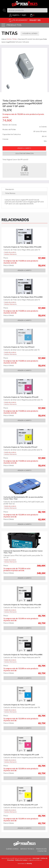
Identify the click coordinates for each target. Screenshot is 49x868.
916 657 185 (35, 20)
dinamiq (29, 864)
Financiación (41, 849)
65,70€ (42, 616)
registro (14, 15)
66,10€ (42, 512)
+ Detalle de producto (10, 252)
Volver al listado (30, 34)
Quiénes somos (12, 849)
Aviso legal (36, 858)
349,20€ (41, 573)
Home (9, 39)
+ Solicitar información (10, 254)
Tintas (14, 39)
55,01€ (42, 265)
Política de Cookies (21, 860)
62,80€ (42, 519)
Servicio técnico (27, 849)
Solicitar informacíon (24, 154)
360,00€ (41, 566)
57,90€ (42, 258)
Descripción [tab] (10, 189)
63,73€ (42, 623)
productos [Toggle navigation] (11, 25)
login (24, 15)
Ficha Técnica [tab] (10, 193)
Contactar (42, 851)
